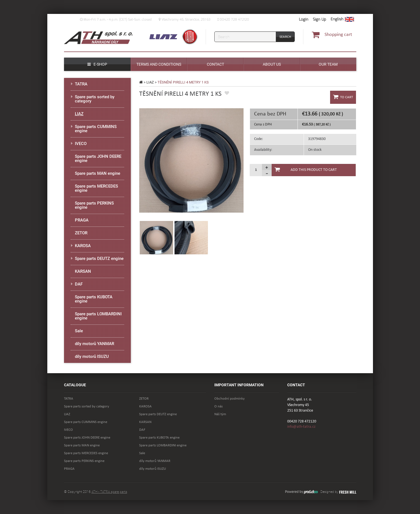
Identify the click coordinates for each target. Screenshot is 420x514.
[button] (342, 19)
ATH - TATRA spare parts (109, 492)
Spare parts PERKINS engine (94, 205)
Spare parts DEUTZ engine (99, 259)
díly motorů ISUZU (92, 356)
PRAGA (82, 220)
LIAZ (150, 82)
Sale (79, 331)
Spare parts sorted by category (95, 99)
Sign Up (320, 19)
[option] (191, 160)
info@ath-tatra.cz (301, 427)
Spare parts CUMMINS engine (96, 129)
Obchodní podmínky (229, 399)
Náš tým (220, 414)
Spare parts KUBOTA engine (94, 299)
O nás (218, 406)
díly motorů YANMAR (94, 344)
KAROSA (83, 246)
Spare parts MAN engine (98, 173)
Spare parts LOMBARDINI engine (98, 316)
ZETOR (81, 233)
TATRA (81, 84)
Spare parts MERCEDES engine (96, 188)
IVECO (81, 144)
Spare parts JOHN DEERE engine (98, 158)
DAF (79, 284)
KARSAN (83, 271)
